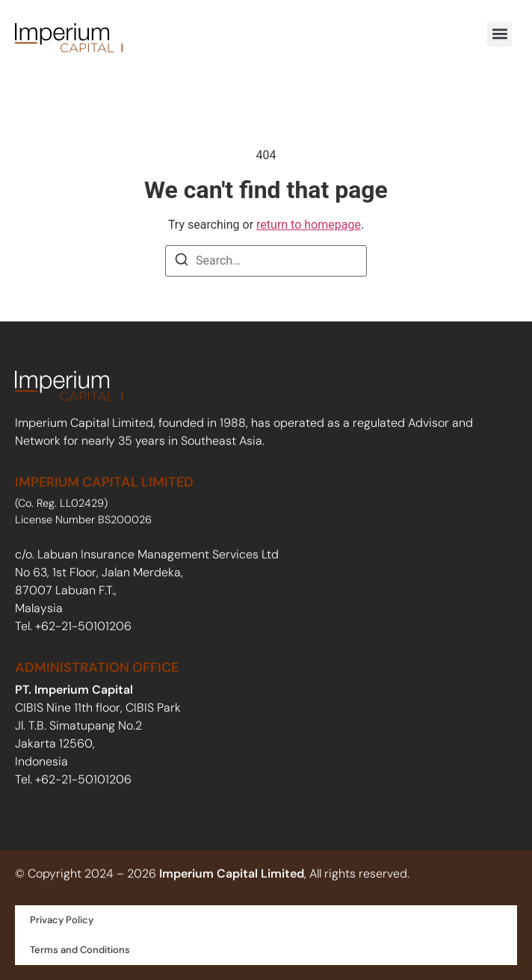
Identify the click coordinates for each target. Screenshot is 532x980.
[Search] (182, 262)
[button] (499, 34)
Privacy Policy (62, 920)
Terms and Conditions (80, 950)
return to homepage (309, 225)
